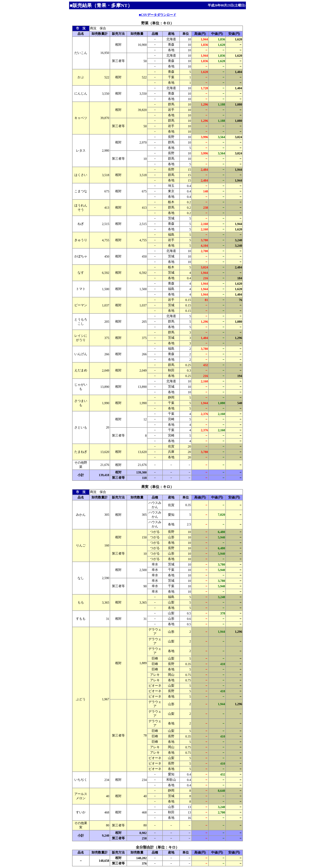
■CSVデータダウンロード (157, 15)
